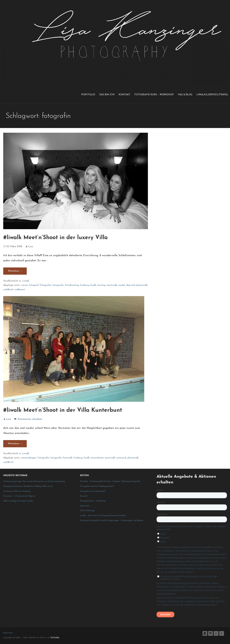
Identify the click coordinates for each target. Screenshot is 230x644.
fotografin (58, 285)
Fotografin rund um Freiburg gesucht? (97, 486)
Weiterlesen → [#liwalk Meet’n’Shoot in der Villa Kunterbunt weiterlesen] (15, 444)
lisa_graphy (210, 633)
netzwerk (121, 458)
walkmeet (20, 290)
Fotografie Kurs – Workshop (154, 95)
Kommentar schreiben (30, 419)
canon (24, 285)
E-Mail (216, 633)
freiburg (84, 285)
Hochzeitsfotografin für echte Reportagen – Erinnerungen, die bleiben (112, 520)
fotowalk (68, 458)
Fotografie (45, 285)
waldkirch (8, 290)
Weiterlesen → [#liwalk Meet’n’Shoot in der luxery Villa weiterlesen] (15, 271)
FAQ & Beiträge (87, 511)
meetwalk (112, 285)
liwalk (93, 285)
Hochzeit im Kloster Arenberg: (17, 491)
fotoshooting (72, 285)
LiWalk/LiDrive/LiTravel (212, 95)
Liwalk (26, 281)
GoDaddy (55, 638)
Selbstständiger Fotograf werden (18, 501)
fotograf (34, 285)
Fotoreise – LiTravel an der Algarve (19, 496)
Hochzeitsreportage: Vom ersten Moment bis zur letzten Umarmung (34, 481)
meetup (101, 285)
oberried (131, 285)
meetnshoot (97, 458)
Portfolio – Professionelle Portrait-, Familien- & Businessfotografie (110, 481)
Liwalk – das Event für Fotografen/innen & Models (103, 516)
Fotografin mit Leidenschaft (93, 491)
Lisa (31, 247)
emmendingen (29, 458)
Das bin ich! (107, 95)
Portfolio (88, 95)
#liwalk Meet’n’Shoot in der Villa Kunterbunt (63, 410)
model (122, 285)
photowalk (142, 285)
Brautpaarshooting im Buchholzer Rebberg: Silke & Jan (28, 486)
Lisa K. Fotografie (205, 633)
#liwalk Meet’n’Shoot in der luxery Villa (55, 238)
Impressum (85, 506)
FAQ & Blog (185, 95)
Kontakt (124, 95)
